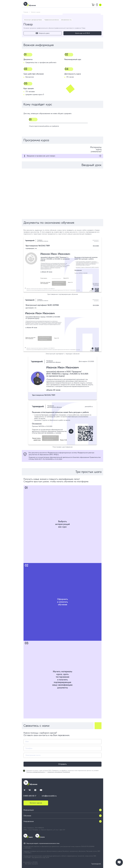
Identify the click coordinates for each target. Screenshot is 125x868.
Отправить (62, 764)
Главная (26, 12)
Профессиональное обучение (52, 20)
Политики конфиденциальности (36, 772)
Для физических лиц (66, 20)
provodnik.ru (29, 862)
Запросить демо (43, 33)
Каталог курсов (36, 12)
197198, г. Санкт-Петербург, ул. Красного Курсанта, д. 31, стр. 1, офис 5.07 (44, 830)
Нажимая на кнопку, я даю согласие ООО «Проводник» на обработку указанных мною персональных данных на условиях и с (61, 771)
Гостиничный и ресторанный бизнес (33, 20)
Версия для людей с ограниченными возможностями (43, 843)
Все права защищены (32, 864)
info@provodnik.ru (49, 796)
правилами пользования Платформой (59, 772)
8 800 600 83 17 (30, 796)
